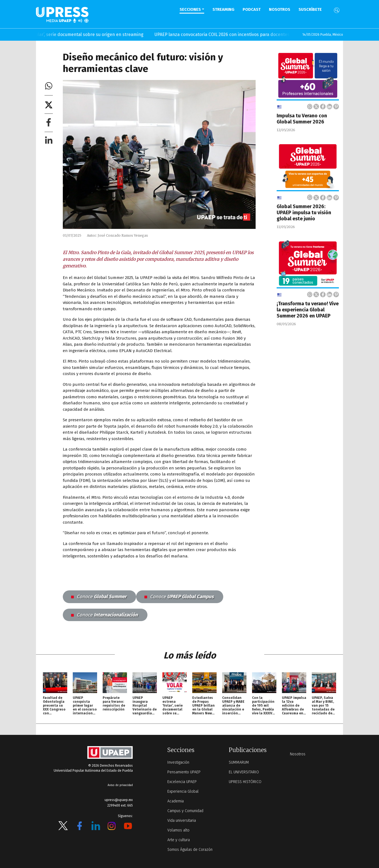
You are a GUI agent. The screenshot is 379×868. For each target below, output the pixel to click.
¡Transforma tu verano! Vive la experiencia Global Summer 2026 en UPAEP (308, 310)
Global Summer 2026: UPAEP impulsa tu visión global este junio (304, 213)
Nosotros (280, 9)
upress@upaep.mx (119, 800)
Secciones (190, 9)
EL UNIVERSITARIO (244, 772)
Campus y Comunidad (185, 811)
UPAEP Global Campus (179, 597)
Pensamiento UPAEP (184, 772)
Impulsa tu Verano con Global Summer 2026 (302, 119)
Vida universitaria (182, 821)
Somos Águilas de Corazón (190, 850)
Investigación (178, 762)
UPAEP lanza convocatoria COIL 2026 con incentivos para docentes (230, 34)
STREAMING (223, 9)
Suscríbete (310, 9)
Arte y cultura (179, 840)
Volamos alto (178, 830)
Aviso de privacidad (120, 785)
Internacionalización (104, 615)
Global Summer (99, 597)
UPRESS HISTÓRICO (245, 782)
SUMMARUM (239, 762)
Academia (176, 801)
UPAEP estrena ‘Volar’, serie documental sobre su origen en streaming (80, 34)
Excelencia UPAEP (182, 782)
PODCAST (252, 9)
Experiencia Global (183, 791)
